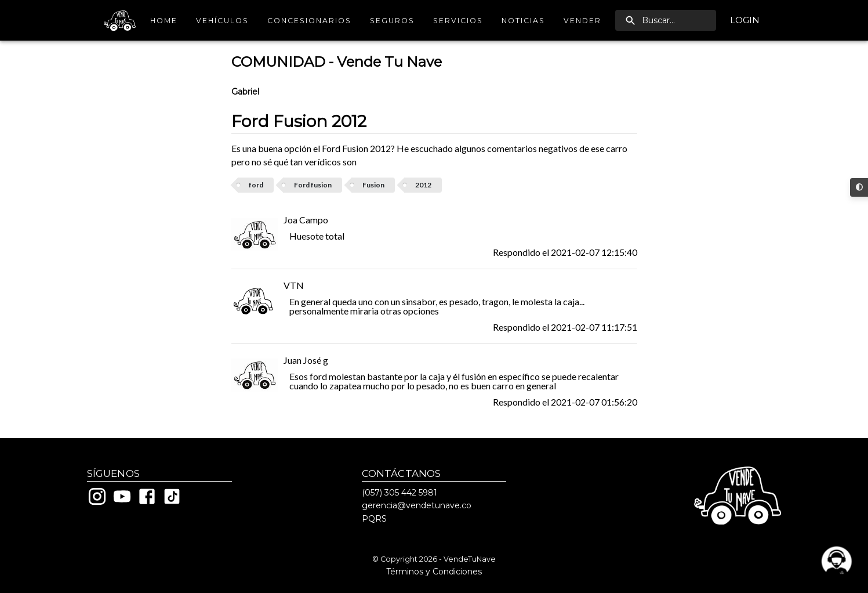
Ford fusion (313, 185)
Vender (582, 21)
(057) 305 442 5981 (400, 493)
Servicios (458, 21)
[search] (666, 20)
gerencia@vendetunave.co (417, 505)
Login (745, 20)
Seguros (392, 21)
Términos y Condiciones (434, 572)
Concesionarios (309, 21)
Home (164, 21)
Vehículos (222, 21)
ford (256, 185)
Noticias (523, 21)
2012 (423, 185)
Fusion (373, 185)
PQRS (374, 519)
